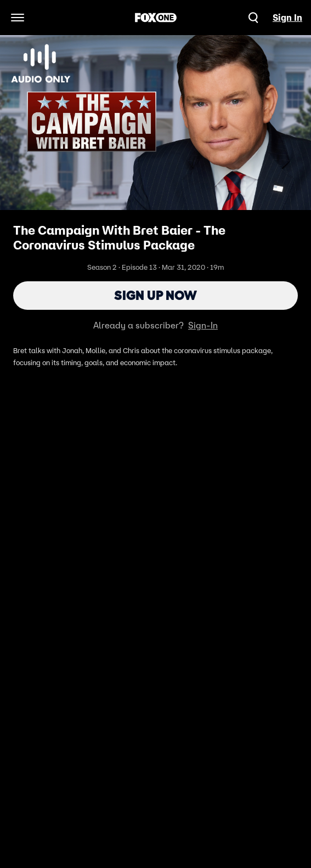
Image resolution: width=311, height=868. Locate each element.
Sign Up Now (155, 295)
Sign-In (203, 325)
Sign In (287, 18)
